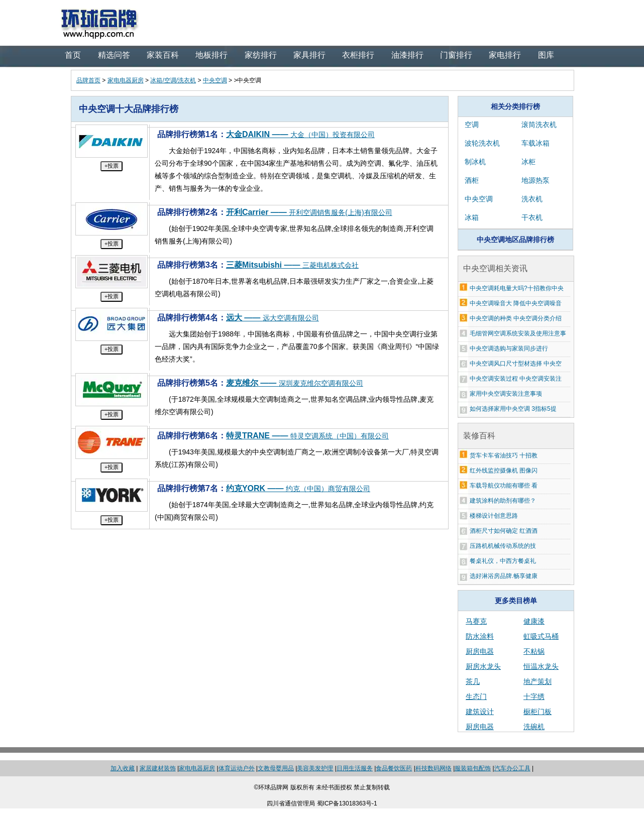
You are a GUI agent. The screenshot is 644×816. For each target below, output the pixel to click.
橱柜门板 (538, 712)
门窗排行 (456, 55)
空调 (472, 125)
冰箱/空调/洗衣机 (173, 80)
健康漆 (534, 621)
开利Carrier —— (309, 212)
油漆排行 (407, 55)
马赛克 (476, 621)
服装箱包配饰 (473, 768)
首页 (73, 55)
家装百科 (163, 55)
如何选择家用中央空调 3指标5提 (513, 409)
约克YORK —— (298, 488)
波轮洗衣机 (482, 143)
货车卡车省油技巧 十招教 (504, 455)
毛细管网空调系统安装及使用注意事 (518, 333)
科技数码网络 (434, 768)
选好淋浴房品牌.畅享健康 (504, 576)
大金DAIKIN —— (300, 134)
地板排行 (211, 55)
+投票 (112, 166)
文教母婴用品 (276, 768)
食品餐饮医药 (394, 768)
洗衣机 (532, 199)
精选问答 (114, 55)
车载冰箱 (535, 143)
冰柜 (528, 162)
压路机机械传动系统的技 (503, 546)
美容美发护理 (315, 768)
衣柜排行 (358, 55)
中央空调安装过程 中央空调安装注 (516, 379)
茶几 (473, 681)
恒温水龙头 (541, 666)
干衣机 (532, 217)
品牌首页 (88, 80)
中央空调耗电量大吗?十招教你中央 (517, 288)
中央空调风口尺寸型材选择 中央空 (516, 364)
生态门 (476, 696)
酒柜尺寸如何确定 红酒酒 (504, 531)
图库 (546, 55)
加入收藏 (123, 768)
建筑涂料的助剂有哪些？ (503, 501)
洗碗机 (534, 727)
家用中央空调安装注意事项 (506, 394)
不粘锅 (534, 651)
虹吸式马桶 (541, 636)
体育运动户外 (237, 768)
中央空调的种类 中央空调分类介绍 (516, 318)
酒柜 (472, 180)
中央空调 (215, 80)
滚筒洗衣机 (539, 125)
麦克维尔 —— (295, 383)
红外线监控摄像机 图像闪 (504, 471)
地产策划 (538, 681)
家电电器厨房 (126, 80)
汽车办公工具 (512, 768)
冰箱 (472, 217)
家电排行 (505, 55)
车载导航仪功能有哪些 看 (504, 486)
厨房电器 (480, 651)
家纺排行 (261, 55)
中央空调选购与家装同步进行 (509, 348)
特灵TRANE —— (307, 436)
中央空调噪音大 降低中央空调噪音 (516, 303)
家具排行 (309, 55)
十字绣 (534, 696)
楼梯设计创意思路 (494, 516)
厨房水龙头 (483, 666)
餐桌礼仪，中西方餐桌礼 (503, 561)
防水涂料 (480, 636)
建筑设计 (480, 712)
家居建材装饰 (158, 768)
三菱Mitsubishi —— (292, 265)
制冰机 (475, 162)
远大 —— (273, 318)
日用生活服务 (355, 768)
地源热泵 (535, 180)
